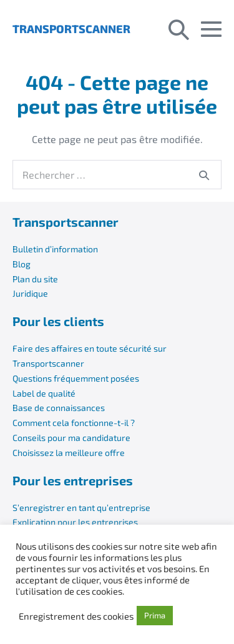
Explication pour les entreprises (75, 522)
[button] (179, 29)
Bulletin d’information (55, 249)
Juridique (30, 293)
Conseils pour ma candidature (71, 438)
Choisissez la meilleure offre (69, 453)
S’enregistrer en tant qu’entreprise (81, 508)
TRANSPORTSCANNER (71, 29)
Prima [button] (155, 615)
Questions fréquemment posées (76, 378)
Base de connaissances (59, 408)
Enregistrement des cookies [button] (76, 616)
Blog (22, 264)
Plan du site (35, 279)
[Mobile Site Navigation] (211, 29)
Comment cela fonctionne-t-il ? (74, 423)
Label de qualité (44, 393)
